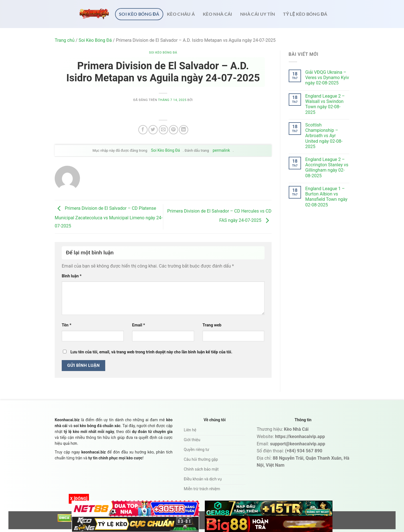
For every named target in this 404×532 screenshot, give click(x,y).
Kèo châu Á (181, 14)
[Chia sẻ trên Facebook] (143, 130)
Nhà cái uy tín (258, 14)
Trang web (212, 325)
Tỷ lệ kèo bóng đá (305, 14)
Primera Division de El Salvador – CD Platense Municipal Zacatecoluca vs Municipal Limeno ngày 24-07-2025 (109, 217)
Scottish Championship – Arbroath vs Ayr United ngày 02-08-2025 (324, 136)
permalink (221, 150)
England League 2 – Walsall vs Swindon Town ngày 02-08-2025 (325, 104)
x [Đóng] (79, 499)
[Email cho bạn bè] (163, 130)
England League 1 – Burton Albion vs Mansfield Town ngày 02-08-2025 (326, 197)
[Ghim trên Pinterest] (174, 130)
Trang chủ (65, 40)
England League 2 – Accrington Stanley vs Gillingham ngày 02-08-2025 (327, 168)
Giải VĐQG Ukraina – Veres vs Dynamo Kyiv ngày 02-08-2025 (327, 78)
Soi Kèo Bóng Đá (139, 14)
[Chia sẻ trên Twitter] (153, 130)
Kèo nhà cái (218, 14)
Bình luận (72, 276)
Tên (66, 325)
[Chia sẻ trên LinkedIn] (184, 130)
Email (139, 325)
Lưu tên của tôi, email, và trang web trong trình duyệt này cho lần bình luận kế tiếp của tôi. (151, 352)
